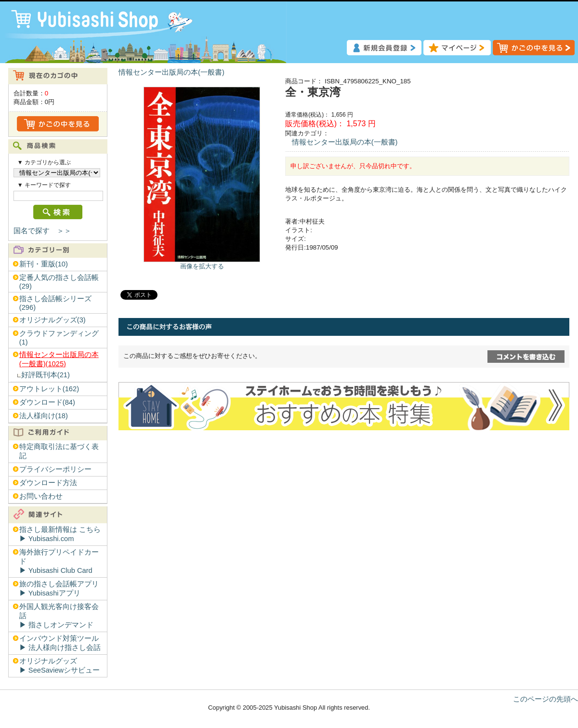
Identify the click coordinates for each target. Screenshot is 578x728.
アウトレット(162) (49, 389)
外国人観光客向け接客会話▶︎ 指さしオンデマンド (59, 616)
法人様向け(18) (44, 416)
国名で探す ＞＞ (42, 231)
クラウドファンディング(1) (59, 338)
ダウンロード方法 (48, 483)
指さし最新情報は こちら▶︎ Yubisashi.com (60, 534)
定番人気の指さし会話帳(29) (59, 282)
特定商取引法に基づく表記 (59, 451)
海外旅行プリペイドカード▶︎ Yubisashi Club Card (59, 561)
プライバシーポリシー (55, 469)
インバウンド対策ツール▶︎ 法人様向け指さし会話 (60, 643)
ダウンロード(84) (47, 402)
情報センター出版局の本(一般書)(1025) (59, 359)
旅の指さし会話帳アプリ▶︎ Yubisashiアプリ (59, 589)
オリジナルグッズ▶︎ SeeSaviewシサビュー (59, 666)
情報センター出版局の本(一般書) (171, 72)
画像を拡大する (202, 266)
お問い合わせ (41, 496)
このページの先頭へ (545, 699)
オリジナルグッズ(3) (53, 320)
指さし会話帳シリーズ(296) (55, 303)
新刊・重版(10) (44, 264)
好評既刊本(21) (46, 375)
